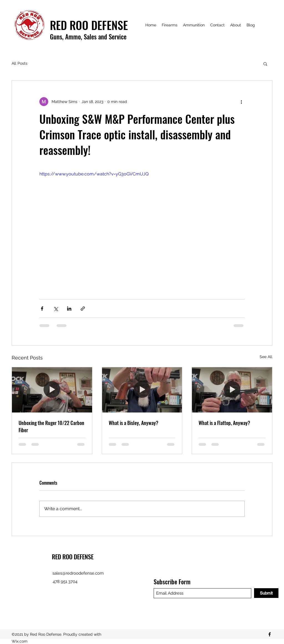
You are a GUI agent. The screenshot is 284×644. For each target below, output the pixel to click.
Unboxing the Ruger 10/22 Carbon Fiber (51, 426)
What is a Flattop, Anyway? (224, 423)
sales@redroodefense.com (78, 573)
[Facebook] (270, 634)
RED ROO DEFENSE (73, 557)
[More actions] (241, 102)
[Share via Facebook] (42, 309)
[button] (265, 64)
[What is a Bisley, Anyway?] (142, 390)
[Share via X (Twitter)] (56, 309)
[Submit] (266, 593)
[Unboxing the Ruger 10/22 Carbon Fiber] (52, 390)
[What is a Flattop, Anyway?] (232, 390)
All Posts (20, 63)
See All (266, 357)
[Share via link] (83, 309)
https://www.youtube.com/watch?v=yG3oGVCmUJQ (94, 174)
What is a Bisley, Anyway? (134, 423)
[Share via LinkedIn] (69, 309)
